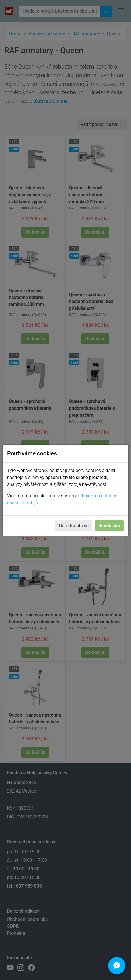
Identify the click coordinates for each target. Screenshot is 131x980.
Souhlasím (109, 526)
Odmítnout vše (74, 526)
